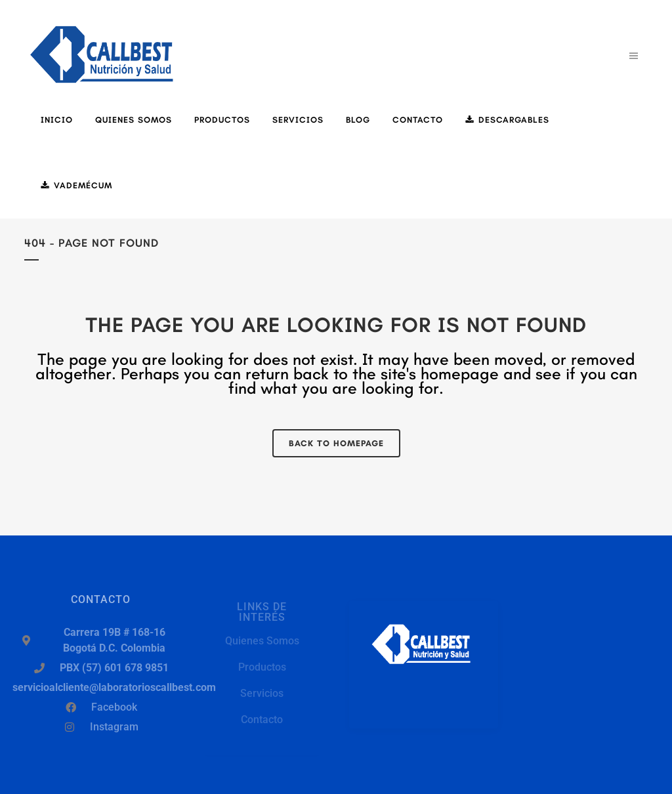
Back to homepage (336, 443)
